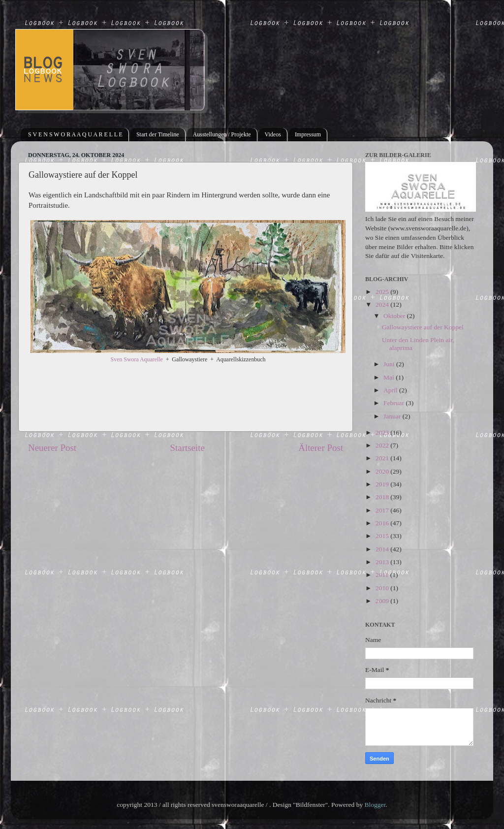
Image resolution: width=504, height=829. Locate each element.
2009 (383, 601)
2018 (383, 497)
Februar (394, 403)
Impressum (308, 134)
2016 (383, 523)
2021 (383, 458)
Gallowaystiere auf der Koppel (423, 327)
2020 (383, 471)
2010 (383, 588)
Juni (390, 364)
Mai (390, 377)
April (391, 390)
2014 (383, 549)
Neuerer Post (52, 448)
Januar (393, 416)
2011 (383, 575)
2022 (383, 445)
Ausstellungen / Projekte (222, 134)
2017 (383, 510)
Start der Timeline (158, 134)
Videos (273, 134)
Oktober (395, 316)
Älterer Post (321, 448)
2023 (383, 432)
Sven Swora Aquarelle (137, 359)
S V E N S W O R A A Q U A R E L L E (75, 134)
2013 (383, 562)
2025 (383, 292)
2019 (383, 484)
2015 (383, 536)
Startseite (188, 448)
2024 (383, 304)
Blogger (375, 805)
